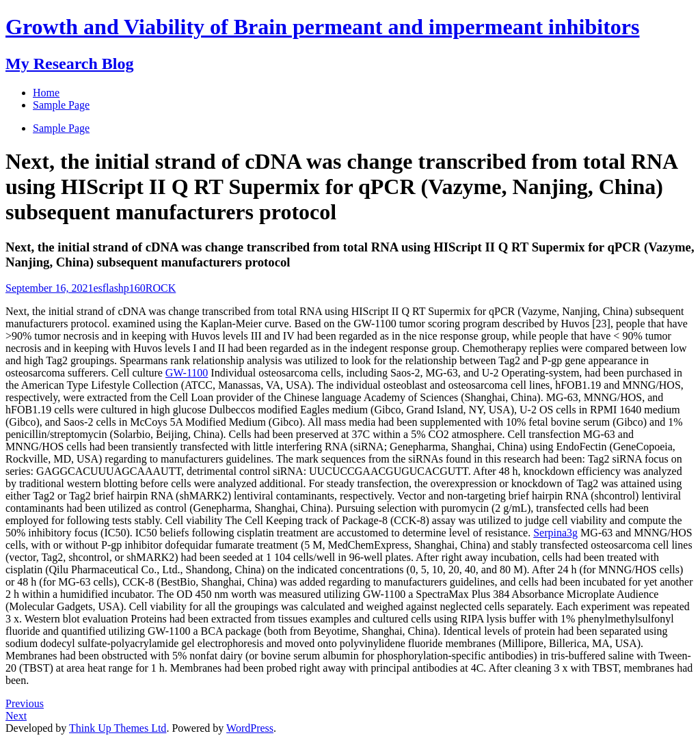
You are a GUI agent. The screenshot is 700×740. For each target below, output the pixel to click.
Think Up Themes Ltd (118, 728)
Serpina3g (555, 533)
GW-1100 (187, 373)
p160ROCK (150, 288)
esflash (108, 288)
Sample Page (61, 128)
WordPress (250, 728)
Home (46, 93)
